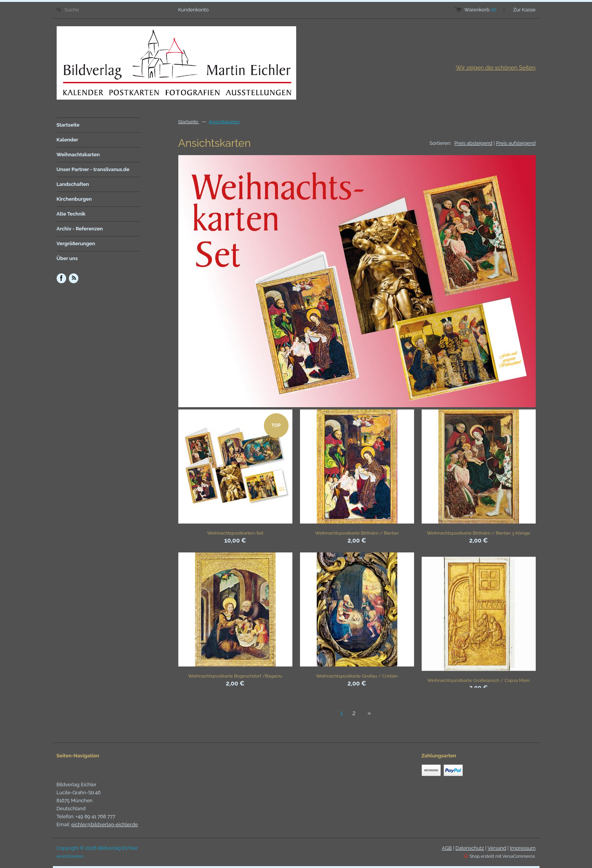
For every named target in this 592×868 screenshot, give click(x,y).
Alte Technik (71, 214)
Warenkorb (480, 10)
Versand (497, 848)
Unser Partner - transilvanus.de (93, 169)
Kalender (67, 140)
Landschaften (73, 184)
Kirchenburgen (74, 199)
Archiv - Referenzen (80, 229)
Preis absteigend (473, 143)
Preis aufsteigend (516, 143)
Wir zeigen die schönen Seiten (496, 68)
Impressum (523, 848)
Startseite (68, 125)
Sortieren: (440, 143)
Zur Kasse (525, 10)
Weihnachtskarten (78, 155)
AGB (447, 848)
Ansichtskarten (224, 122)
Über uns (67, 258)
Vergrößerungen (76, 244)
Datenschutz (470, 848)
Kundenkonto (194, 10)
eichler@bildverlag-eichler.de (105, 824)
